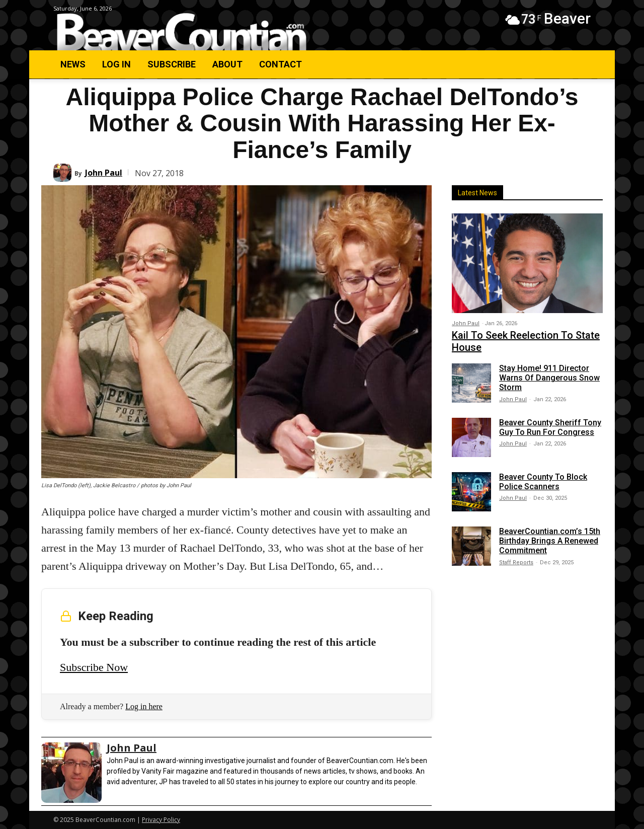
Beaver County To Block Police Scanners (543, 482)
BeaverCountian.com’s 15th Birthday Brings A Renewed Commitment (550, 541)
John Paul (104, 173)
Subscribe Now (94, 667)
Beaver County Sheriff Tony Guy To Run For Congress (550, 427)
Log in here (144, 706)
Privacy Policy (161, 820)
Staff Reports (516, 562)
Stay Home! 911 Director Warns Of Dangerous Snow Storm (549, 378)
